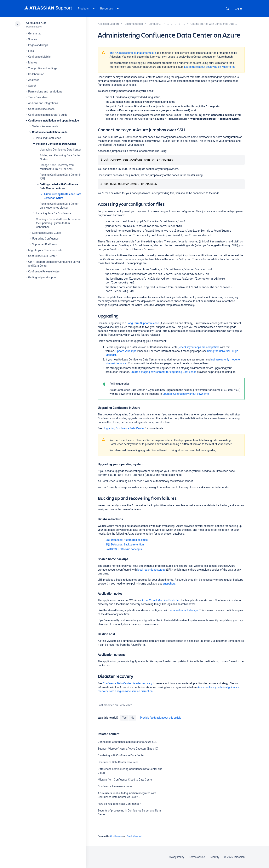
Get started (35, 33)
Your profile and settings (43, 68)
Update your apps (126, 351)
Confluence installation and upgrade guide (54, 121)
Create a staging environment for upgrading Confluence (163, 372)
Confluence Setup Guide (46, 233)
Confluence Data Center (42, 256)
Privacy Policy (176, 857)
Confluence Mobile (39, 57)
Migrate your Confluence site (45, 250)
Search (227, 9)
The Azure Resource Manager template (133, 53)
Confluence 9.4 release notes (115, 786)
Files (31, 51)
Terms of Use (197, 857)
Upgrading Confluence (45, 239)
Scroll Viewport (134, 836)
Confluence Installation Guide (50, 132)
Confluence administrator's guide (48, 115)
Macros (33, 62)
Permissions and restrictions (45, 92)
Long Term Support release (143, 323)
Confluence (116, 836)
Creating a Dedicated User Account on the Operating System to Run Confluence (59, 223)
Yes (124, 718)
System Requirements (45, 126)
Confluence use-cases (41, 109)
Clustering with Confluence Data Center (121, 755)
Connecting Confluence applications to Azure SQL (127, 742)
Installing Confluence (49, 138)
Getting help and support (43, 277)
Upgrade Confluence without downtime (186, 394)
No (133, 718)
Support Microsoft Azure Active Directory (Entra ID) (128, 749)
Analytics (34, 80)
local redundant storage (151, 570)
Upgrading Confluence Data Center (60, 150)
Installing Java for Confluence (54, 213)
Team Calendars (38, 97)
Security (215, 857)
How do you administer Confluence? (119, 804)
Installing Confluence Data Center (56, 144)
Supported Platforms (44, 244)
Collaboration (36, 74)
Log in (238, 9)
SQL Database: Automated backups (127, 540)
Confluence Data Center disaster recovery (127, 683)
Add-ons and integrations (43, 103)
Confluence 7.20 (36, 23)
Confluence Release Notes (44, 271)
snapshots (169, 584)
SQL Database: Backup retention (125, 544)
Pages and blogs (38, 45)
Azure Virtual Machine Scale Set (161, 600)
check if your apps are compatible (200, 347)
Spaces (33, 39)
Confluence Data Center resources (118, 762)
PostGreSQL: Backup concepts (124, 549)
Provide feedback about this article (161, 718)
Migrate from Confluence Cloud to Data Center (125, 780)
